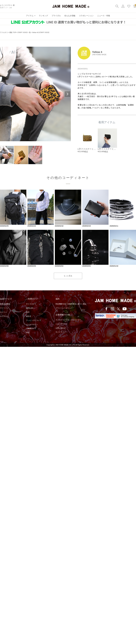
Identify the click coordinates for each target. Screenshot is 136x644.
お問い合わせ (61, 328)
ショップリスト (61, 324)
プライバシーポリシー (64, 308)
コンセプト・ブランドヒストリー (68, 320)
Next (67, 94)
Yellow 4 (97, 52)
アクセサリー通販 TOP (8, 32)
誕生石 (29, 316)
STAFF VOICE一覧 (24, 32)
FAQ (28, 333)
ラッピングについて (34, 320)
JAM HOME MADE (99, 55)
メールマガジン (32, 324)
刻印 (28, 312)
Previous (3, 94)
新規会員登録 (5, 304)
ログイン (3, 312)
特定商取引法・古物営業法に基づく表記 (71, 304)
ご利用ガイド (31, 329)
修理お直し (30, 308)
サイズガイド (31, 304)
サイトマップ (61, 332)
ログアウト (4, 316)
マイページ (4, 308)
